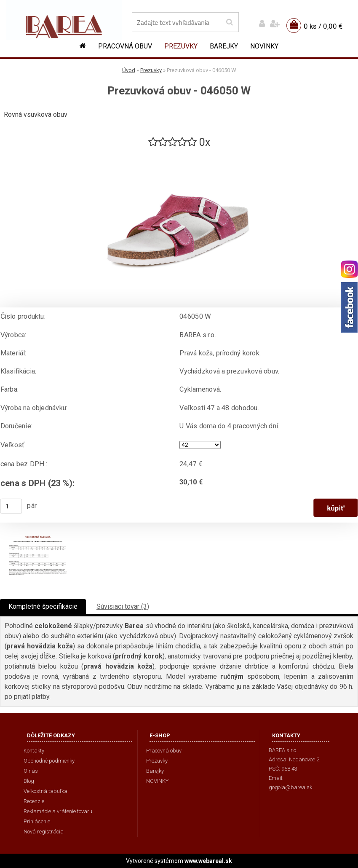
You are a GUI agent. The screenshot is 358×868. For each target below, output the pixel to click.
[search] (229, 22)
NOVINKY (264, 46)
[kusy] (11, 506)
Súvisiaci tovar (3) (123, 606)
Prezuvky (181, 46)
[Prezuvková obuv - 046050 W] (179, 153)
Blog (29, 781)
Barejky (224, 46)
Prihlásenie (37, 821)
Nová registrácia (44, 832)
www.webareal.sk (208, 861)
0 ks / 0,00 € (323, 26)
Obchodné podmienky (49, 761)
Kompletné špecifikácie (43, 606)
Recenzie (34, 801)
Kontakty (34, 751)
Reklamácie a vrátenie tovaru (58, 811)
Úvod (129, 70)
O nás (31, 771)
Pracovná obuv (125, 46)
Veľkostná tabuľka (45, 791)
